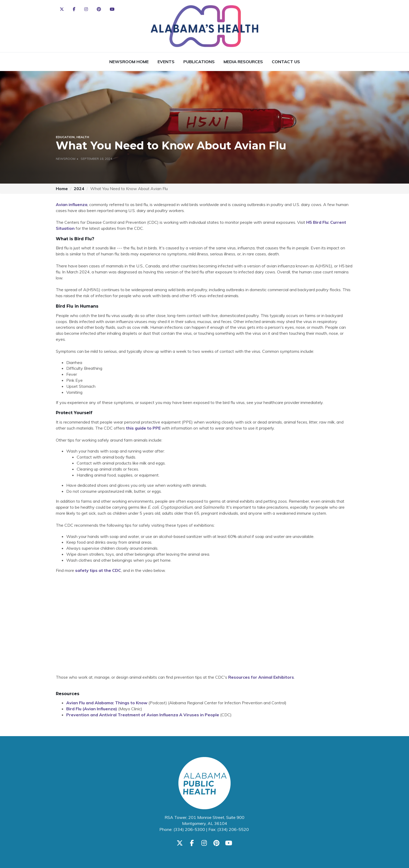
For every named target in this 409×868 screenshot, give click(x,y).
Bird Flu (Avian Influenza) (92, 709)
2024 (79, 189)
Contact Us (286, 62)
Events (166, 62)
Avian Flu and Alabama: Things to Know (107, 703)
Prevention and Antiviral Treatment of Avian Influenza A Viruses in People (143, 715)
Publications (199, 62)
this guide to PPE (143, 428)
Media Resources (243, 62)
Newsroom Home (129, 62)
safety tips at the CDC (98, 570)
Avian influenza (72, 204)
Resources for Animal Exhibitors (261, 677)
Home (62, 189)
